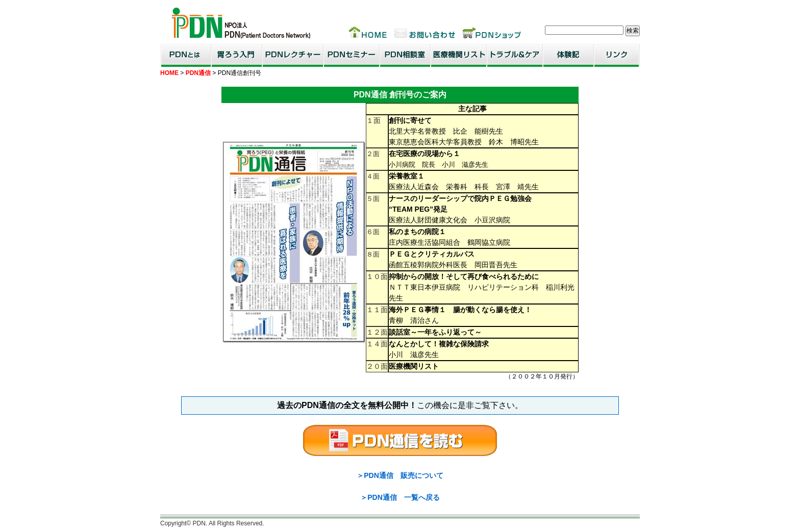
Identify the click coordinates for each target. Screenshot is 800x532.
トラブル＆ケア (515, 55)
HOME (169, 73)
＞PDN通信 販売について (400, 475)
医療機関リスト (459, 55)
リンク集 (617, 55)
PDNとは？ (186, 55)
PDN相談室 (405, 55)
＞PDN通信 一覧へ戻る (400, 497)
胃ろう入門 (237, 55)
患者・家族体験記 (568, 55)
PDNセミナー (352, 55)
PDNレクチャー (293, 55)
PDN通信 (198, 73)
